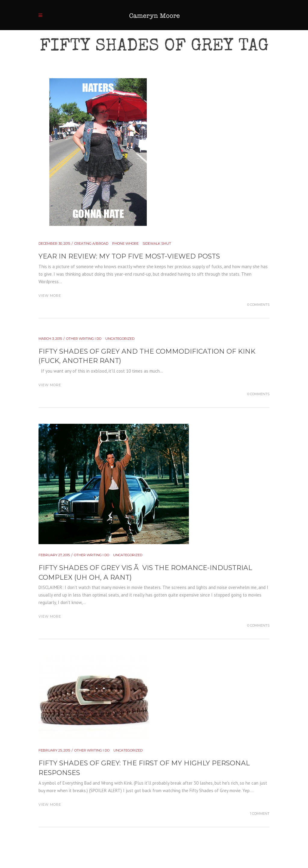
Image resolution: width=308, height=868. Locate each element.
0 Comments (258, 305)
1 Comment (260, 814)
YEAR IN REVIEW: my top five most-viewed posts (129, 256)
